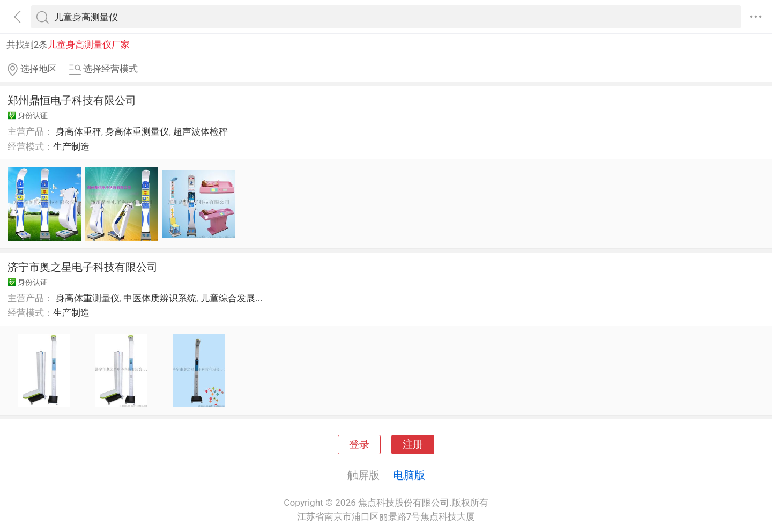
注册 (413, 445)
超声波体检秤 (201, 131)
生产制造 (71, 146)
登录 (359, 445)
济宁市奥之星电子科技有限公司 (83, 267)
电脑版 (409, 475)
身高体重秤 (79, 131)
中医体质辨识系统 (160, 298)
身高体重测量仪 (137, 131)
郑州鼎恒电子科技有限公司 (72, 100)
